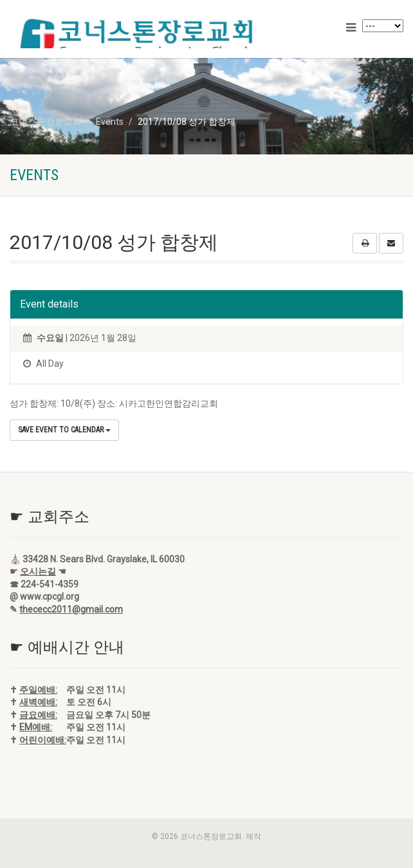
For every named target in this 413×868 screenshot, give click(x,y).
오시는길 (38, 571)
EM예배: (36, 727)
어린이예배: (43, 740)
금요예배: (38, 715)
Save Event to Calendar (64, 430)
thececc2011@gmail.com (71, 609)
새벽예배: (38, 702)
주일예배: (38, 690)
